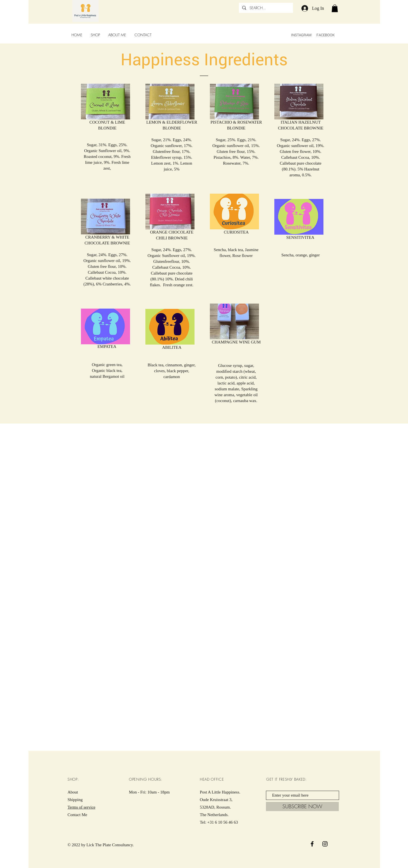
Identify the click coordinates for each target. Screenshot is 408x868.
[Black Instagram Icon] (325, 844)
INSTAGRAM (301, 35)
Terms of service (81, 807)
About (73, 792)
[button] (335, 8)
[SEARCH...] (265, 8)
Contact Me (77, 815)
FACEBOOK (326, 35)
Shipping (75, 800)
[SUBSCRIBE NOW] (302, 806)
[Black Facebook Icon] (312, 844)
